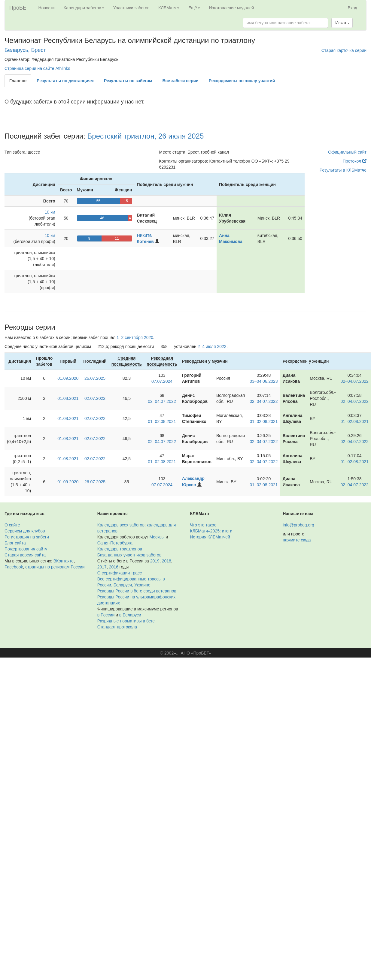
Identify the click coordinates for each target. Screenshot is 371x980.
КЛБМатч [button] (169, 8)
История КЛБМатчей (210, 537)
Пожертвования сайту (26, 549)
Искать (342, 23)
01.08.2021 (68, 398)
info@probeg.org (298, 525)
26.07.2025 (95, 378)
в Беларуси (130, 615)
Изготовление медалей (232, 8)
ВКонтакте (64, 561)
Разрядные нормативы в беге (126, 621)
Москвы (157, 537)
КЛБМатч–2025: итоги (211, 531)
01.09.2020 (68, 378)
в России (106, 615)
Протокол (355, 161)
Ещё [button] (194, 8)
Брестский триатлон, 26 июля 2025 (146, 136)
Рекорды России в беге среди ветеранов (137, 591)
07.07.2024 (162, 381)
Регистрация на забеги (27, 537)
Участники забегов (131, 8)
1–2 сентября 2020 (135, 337)
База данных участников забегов (129, 555)
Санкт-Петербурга (115, 543)
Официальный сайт (347, 152)
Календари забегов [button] (84, 8)
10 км (50, 212)
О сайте (12, 525)
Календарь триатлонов (120, 549)
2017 (102, 567)
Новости (47, 8)
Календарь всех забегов (121, 525)
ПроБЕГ (19, 8)
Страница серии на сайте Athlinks (37, 68)
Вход (352, 8)
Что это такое (203, 525)
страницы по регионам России (55, 567)
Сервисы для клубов (25, 531)
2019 (155, 561)
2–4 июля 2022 (212, 346)
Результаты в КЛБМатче (343, 170)
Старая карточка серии (344, 50)
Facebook (14, 567)
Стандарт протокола (117, 627)
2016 (114, 567)
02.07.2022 (95, 398)
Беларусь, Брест (25, 50)
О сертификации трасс (120, 573)
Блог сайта (15, 543)
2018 (167, 561)
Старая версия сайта (25, 555)
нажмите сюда (297, 540)
